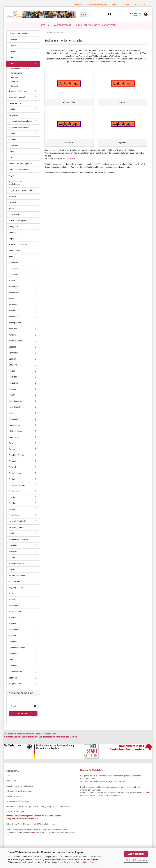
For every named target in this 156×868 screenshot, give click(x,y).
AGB (8, 776)
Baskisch (13, 110)
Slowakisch (14, 546)
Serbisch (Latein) (16, 528)
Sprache (15, 86)
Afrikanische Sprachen (19, 34)
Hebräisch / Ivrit (16, 251)
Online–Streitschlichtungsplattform (96, 25)
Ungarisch (13, 654)
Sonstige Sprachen (17, 564)
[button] (115, 5)
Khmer (12, 299)
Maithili (12, 371)
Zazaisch (13, 678)
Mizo (11, 413)
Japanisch (13, 275)
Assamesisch (15, 103)
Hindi (11, 257)
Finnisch (12, 209)
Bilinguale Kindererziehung (20, 122)
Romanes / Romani (17, 485)
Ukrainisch (13, 642)
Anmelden (23, 714)
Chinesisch (14, 146)
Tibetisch (13, 618)
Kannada (13, 281)
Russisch (13, 497)
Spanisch (13, 570)
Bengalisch (14, 116)
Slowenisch (14, 552)
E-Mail (72, 159)
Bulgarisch (13, 140)
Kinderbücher (17, 73)
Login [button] (126, 5)
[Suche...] (83, 14)
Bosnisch (13, 134)
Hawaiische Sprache (18, 245)
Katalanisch (14, 293)
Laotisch (13, 347)
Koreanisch (14, 317)
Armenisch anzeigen (20, 69)
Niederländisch (15, 431)
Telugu (12, 600)
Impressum (11, 781)
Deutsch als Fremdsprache (20, 164)
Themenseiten (15, 612)
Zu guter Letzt (15, 684)
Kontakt (78, 5)
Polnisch (13, 467)
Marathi (12, 395)
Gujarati (12, 239)
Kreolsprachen (15, 323)
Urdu (11, 660)
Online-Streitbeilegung (97, 5)
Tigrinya (12, 624)
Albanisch (13, 40)
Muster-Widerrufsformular (18, 802)
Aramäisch (13, 58)
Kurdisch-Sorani (16, 341)
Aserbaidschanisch (17, 98)
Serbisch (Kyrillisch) (17, 522)
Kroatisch (13, 329)
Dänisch (12, 152)
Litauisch (13, 365)
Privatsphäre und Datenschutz (19, 791)
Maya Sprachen (16, 401)
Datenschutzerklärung (85, 862)
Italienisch (13, 269)
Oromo (12, 449)
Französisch (14, 215)
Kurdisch (13, 335)
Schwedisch (14, 516)
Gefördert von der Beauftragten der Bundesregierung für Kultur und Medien (38, 807)
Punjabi (12, 479)
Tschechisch (14, 630)
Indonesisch (14, 263)
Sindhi (12, 534)
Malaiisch (13, 377)
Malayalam (14, 383)
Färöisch (13, 203)
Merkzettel (139, 5)
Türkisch (13, 636)
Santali (12, 510)
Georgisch (13, 227)
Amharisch (13, 46)
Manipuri (13, 389)
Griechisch (13, 233)
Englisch (12, 176)
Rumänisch (14, 491)
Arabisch (13, 52)
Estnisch (13, 197)
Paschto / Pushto (16, 455)
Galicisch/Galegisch (18, 221)
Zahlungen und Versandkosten (20, 786)
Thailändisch (14, 606)
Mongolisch (14, 419)
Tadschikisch (15, 582)
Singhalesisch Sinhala (18, 540)
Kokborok (13, 305)
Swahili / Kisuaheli (17, 576)
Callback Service (14, 796)
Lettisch (12, 359)
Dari (11, 158)
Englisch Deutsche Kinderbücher (17, 183)
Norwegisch (14, 437)
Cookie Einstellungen (15, 812)
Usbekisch (13, 666)
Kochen (14, 78)
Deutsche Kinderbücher (19, 170)
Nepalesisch (14, 425)
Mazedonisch (15, 407)
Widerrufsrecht (63, 25)
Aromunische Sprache (18, 91)
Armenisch (13, 64)
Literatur (15, 82)
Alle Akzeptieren (136, 854)
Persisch (13, 461)
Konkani (12, 311)
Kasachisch (14, 287)
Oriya (11, 443)
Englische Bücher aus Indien (21, 191)
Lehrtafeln (13, 353)
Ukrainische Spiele (17, 648)
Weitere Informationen (136, 860)
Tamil (11, 594)
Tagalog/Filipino (16, 588)
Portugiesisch (15, 473)
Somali (12, 558)
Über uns (45, 25)
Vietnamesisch (15, 672)
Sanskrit (12, 504)
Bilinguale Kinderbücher (19, 128)
